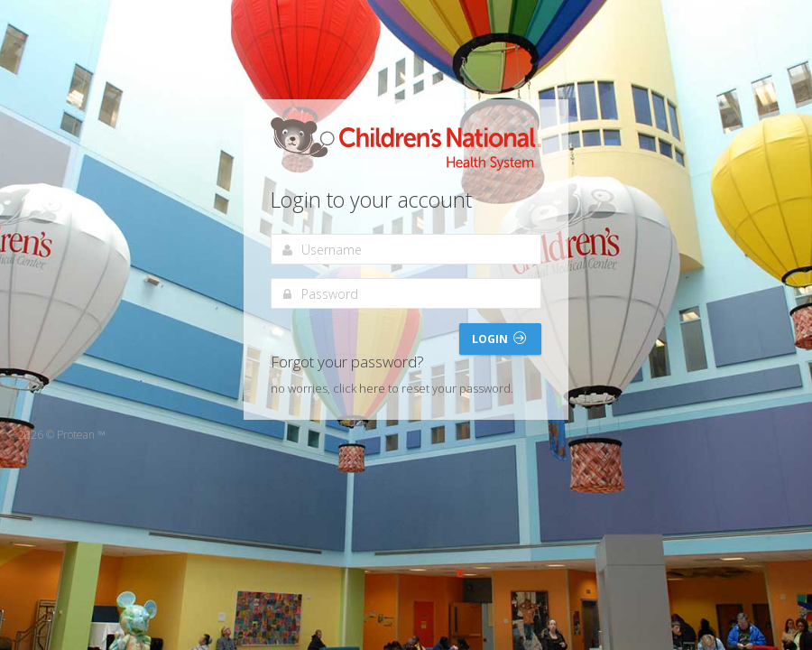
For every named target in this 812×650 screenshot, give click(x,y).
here (372, 388)
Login (499, 339)
